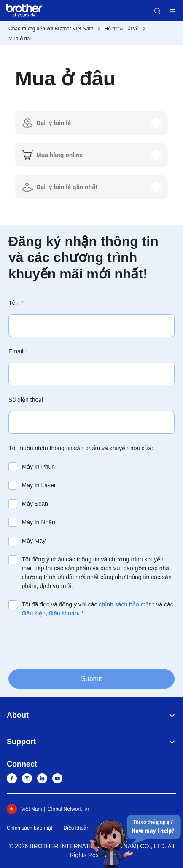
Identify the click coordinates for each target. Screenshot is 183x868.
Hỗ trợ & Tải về (122, 29)
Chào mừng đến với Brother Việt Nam (51, 29)
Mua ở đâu (20, 39)
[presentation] (73, 643)
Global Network (65, 809)
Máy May (34, 541)
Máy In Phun (39, 467)
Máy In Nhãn (39, 522)
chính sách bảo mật (125, 604)
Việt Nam (24, 809)
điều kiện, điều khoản (50, 613)
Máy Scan (35, 504)
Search (157, 11)
